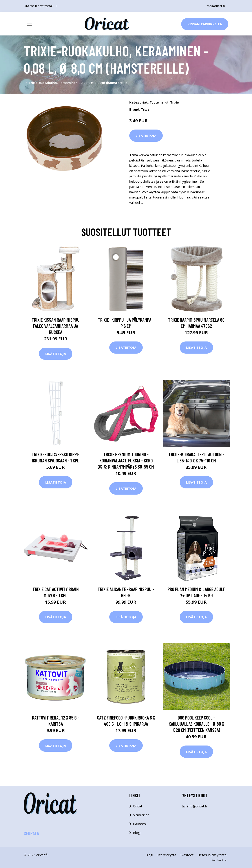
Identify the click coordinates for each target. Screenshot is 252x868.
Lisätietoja (146, 135)
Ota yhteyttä (166, 855)
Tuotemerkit (159, 102)
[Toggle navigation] (30, 24)
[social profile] (57, 6)
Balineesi (140, 824)
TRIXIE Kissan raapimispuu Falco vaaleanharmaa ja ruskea (56, 326)
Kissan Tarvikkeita (205, 24)
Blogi (137, 833)
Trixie (174, 102)
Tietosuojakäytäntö (212, 855)
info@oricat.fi (215, 6)
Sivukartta (219, 860)
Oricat (138, 806)
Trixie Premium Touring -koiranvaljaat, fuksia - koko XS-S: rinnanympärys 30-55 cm (126, 460)
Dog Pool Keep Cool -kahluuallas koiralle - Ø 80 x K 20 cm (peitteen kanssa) (196, 724)
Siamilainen (141, 815)
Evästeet (187, 855)
